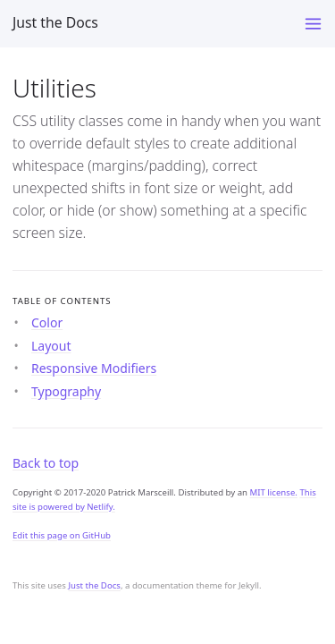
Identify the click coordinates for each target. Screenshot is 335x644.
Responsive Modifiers (94, 368)
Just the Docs (55, 22)
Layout (51, 346)
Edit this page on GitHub (62, 535)
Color (47, 322)
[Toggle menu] (313, 24)
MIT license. (274, 492)
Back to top (46, 463)
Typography (66, 391)
